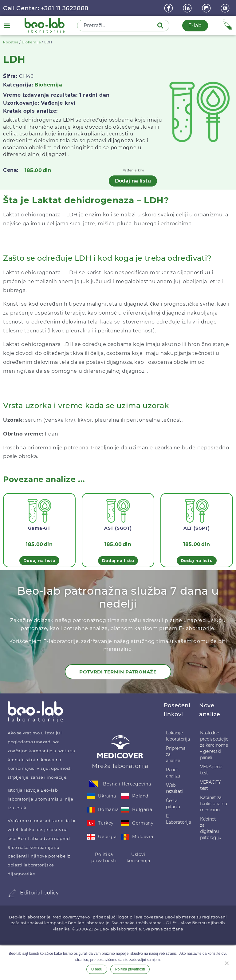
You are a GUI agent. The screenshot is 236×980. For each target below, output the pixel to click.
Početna (11, 42)
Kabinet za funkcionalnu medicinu (211, 804)
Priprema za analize (176, 754)
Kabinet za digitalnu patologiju (211, 828)
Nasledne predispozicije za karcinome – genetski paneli (211, 745)
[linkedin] (188, 8)
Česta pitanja (173, 804)
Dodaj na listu (133, 181)
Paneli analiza (173, 773)
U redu (97, 969)
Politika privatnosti (104, 857)
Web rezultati (174, 788)
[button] (7, 25)
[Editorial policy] (12, 893)
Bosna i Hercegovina (127, 784)
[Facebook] (169, 8)
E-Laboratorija (177, 819)
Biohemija (31, 42)
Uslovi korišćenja (138, 857)
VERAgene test (211, 770)
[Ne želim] (226, 962)
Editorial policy (39, 893)
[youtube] (226, 8)
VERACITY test (210, 785)
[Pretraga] (162, 26)
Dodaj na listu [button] (39, 560)
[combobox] (118, 26)
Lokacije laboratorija (177, 736)
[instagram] (207, 8)
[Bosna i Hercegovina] (94, 784)
